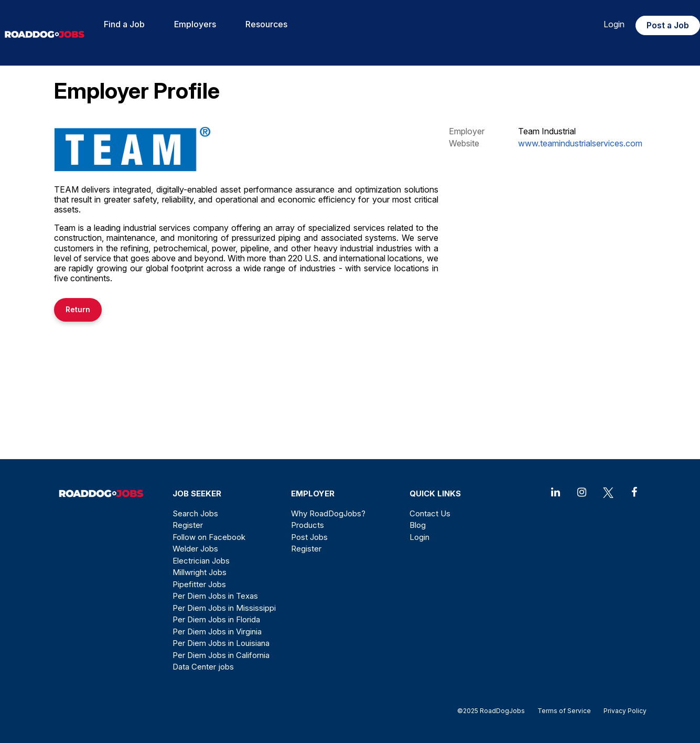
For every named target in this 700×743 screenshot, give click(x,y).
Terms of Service (564, 711)
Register (188, 525)
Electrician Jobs (201, 561)
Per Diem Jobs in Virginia (217, 631)
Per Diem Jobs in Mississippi (224, 608)
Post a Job (668, 25)
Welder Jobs (195, 549)
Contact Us (430, 513)
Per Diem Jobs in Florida (216, 619)
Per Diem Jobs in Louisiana (221, 643)
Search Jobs (195, 513)
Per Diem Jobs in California (221, 655)
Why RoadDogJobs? (328, 513)
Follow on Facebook (209, 537)
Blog (418, 525)
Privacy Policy (622, 711)
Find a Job (124, 24)
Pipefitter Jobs (199, 584)
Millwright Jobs (200, 572)
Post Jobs (309, 537)
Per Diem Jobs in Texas (215, 596)
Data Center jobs (203, 667)
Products (308, 525)
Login (614, 24)
